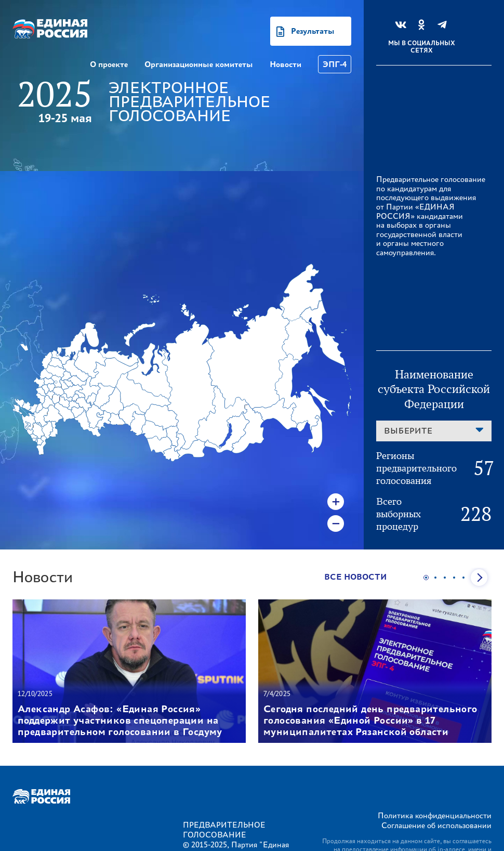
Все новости (355, 577)
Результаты (313, 31)
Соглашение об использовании (436, 825)
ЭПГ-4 (335, 64)
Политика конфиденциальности (435, 815)
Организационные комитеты (199, 64)
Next (479, 578)
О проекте (109, 64)
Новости (286, 64)
